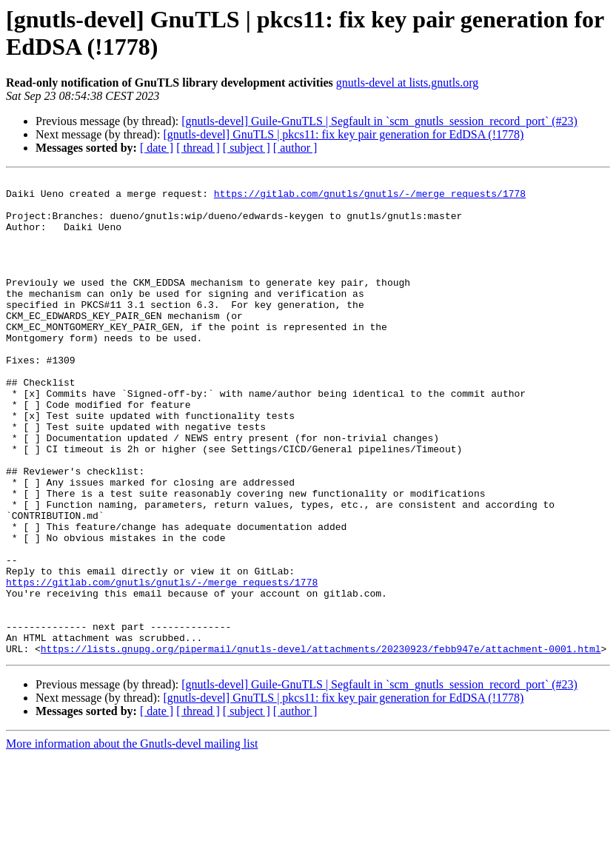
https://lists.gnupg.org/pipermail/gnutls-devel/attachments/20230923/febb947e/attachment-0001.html (321, 744)
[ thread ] (198, 148)
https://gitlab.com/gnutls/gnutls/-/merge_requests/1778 (370, 198)
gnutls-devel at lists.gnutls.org (408, 83)
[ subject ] (247, 148)
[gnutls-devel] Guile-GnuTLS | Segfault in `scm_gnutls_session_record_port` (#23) (379, 121)
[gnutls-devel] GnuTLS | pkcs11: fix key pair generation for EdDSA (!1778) (343, 134)
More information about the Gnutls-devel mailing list (132, 839)
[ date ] (157, 148)
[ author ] (295, 148)
